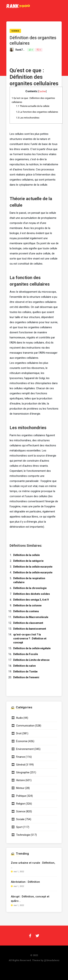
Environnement (25, 749)
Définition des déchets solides (32, 594)
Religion (21, 804)
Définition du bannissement (30, 629)
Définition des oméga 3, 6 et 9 (31, 600)
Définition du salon (24, 666)
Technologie (23, 835)
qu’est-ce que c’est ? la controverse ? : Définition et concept (30, 639)
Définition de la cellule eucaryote (33, 567)
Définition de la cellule (26, 555)
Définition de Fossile (26, 654)
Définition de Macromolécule (31, 617)
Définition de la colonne (27, 605)
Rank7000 (21, 50)
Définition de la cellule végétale (32, 648)
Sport (19, 827)
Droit (19, 733)
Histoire (20, 780)
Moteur (20, 788)
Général (21, 765)
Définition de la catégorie (28, 561)
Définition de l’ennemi (26, 677)
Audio (19, 718)
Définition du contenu (26, 611)
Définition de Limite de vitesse (31, 660)
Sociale (20, 819)
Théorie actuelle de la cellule (33, 106)
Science (15, 31)
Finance (21, 757)
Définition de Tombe (25, 672)
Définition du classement (28, 623)
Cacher (42, 91)
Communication (25, 726)
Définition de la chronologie (30, 588)
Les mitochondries (28, 118)
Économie (22, 741)
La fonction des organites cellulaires (37, 112)
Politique (21, 796)
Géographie (23, 772)
